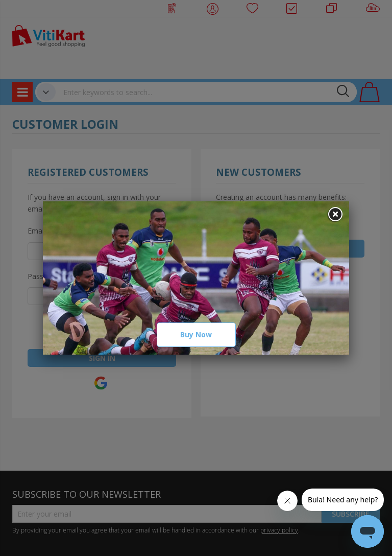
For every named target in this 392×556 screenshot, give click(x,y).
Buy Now (196, 334)
